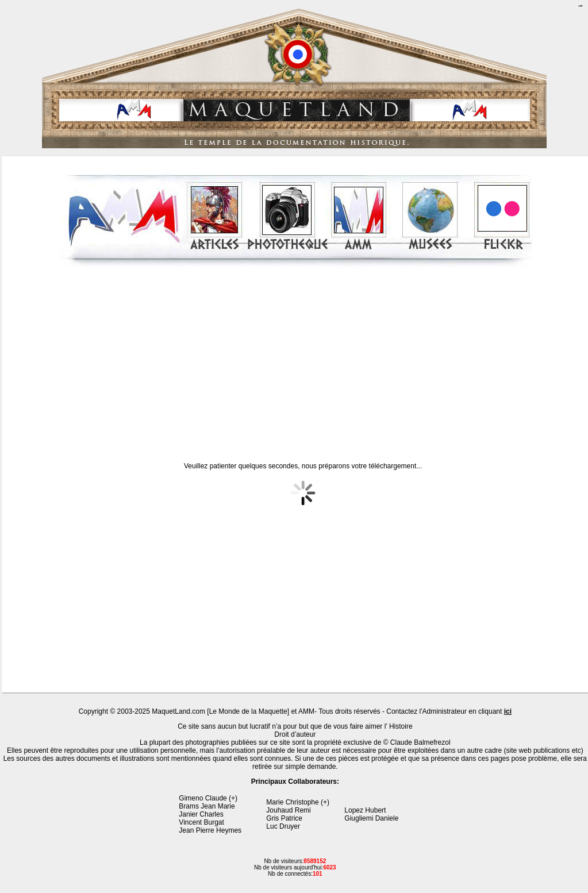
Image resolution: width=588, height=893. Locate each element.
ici (508, 711)
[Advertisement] (297, 356)
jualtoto (581, 6)
